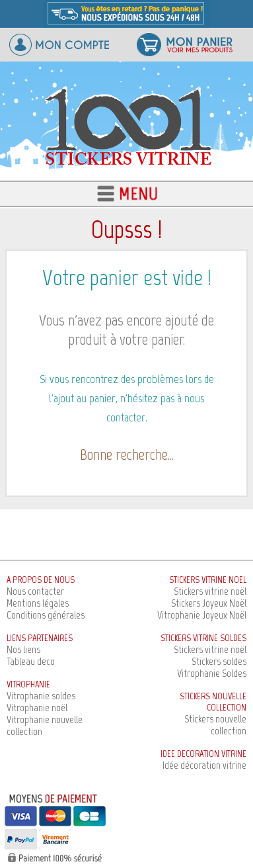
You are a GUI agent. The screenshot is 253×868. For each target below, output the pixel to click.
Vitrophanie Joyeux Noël (202, 615)
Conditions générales (46, 615)
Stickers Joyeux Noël (209, 603)
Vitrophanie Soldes (212, 673)
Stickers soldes (219, 661)
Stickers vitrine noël (210, 591)
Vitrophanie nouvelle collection (45, 725)
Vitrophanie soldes (41, 696)
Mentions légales (38, 603)
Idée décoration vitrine (204, 765)
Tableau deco (31, 661)
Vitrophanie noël (37, 708)
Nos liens (23, 649)
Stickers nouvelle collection (215, 725)
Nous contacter (35, 591)
